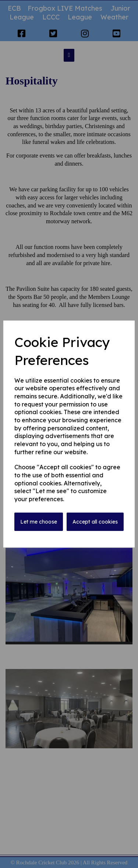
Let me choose (39, 522)
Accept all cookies (95, 522)
